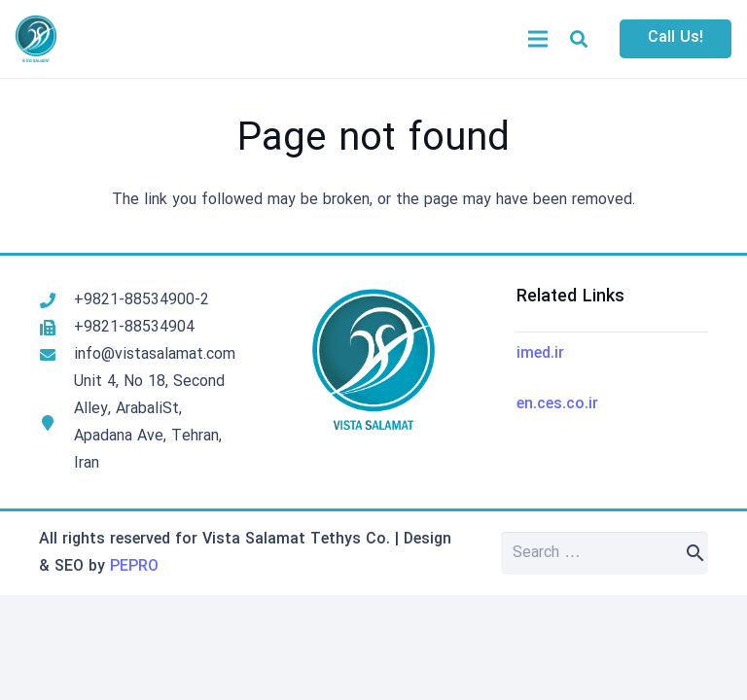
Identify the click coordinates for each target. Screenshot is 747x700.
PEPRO (134, 567)
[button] (579, 39)
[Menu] (538, 39)
